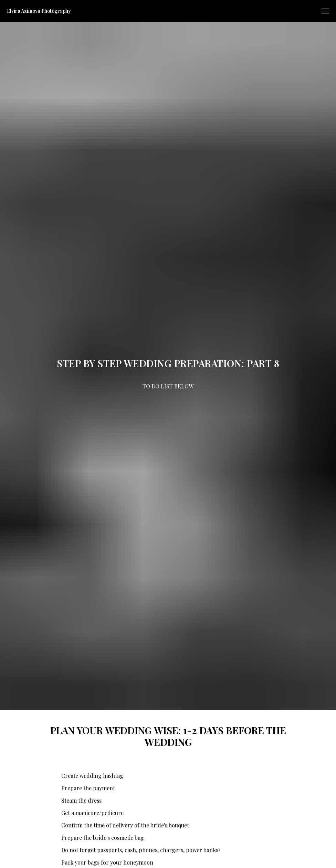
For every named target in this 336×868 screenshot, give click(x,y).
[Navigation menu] (325, 11)
